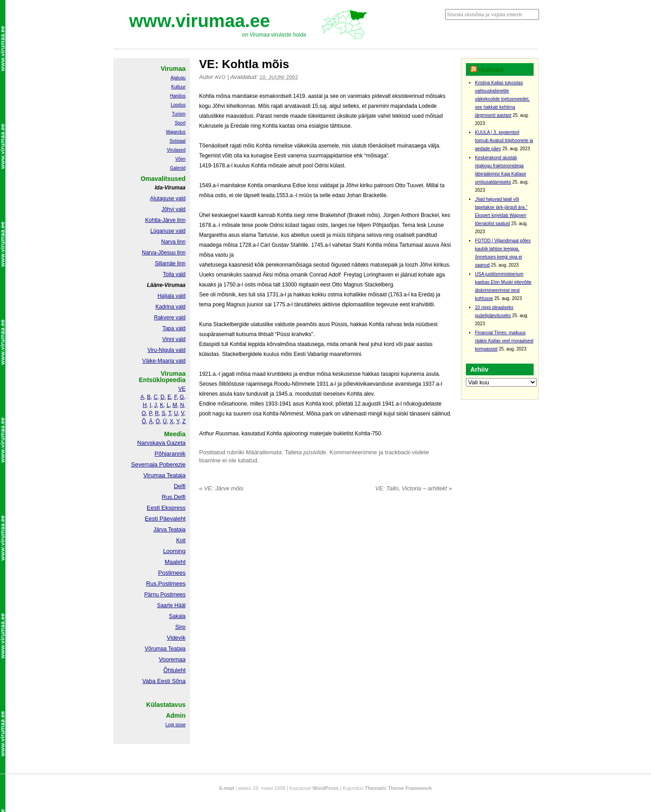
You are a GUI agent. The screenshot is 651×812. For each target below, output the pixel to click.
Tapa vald (174, 328)
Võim (180, 159)
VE (182, 389)
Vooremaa (172, 659)
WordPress (325, 788)
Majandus (176, 132)
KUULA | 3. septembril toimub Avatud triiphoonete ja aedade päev (504, 141)
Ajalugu (178, 78)
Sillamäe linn (170, 263)
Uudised (491, 70)
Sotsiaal (177, 141)
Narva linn (173, 242)
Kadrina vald (170, 307)
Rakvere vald (170, 318)
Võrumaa (156, 649)
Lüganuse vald (168, 231)
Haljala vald (172, 296)
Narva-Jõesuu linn (164, 253)
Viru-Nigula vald (167, 350)
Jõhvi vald (174, 209)
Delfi (180, 486)
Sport (180, 123)
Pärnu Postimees (165, 595)
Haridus (178, 96)
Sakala (177, 616)
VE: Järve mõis (221, 488)
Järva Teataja (170, 530)
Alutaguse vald (168, 198)
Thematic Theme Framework (398, 788)
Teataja (176, 649)
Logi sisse (176, 725)
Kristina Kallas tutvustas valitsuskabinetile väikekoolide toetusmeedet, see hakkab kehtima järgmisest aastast (502, 99)
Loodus (178, 105)
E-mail (226, 788)
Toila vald (174, 274)
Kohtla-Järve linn (165, 220)
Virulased (176, 150)
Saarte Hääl (171, 605)
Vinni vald (174, 339)
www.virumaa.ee (200, 21)
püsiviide (315, 452)
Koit (181, 540)
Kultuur (178, 87)
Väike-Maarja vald (164, 361)
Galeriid (178, 168)
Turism (179, 114)
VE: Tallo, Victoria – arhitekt (414, 488)
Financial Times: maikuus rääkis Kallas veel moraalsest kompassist (504, 341)
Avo (220, 77)
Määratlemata (263, 452)
